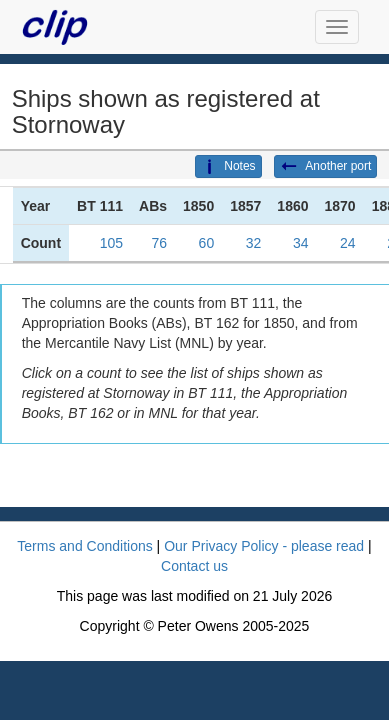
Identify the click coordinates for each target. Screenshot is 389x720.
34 (301, 243)
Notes (228, 167)
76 (159, 243)
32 (254, 243)
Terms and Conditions (84, 546)
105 (111, 243)
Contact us (194, 566)
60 (207, 243)
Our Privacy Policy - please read (264, 546)
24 (348, 243)
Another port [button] (326, 167)
